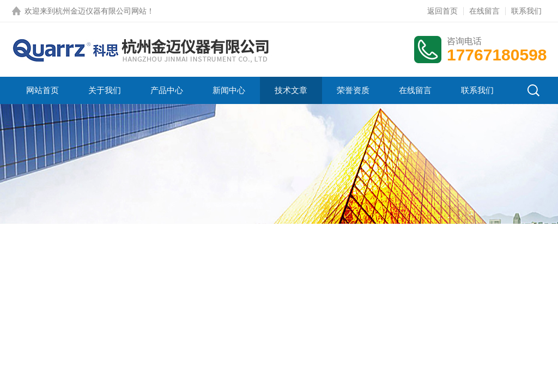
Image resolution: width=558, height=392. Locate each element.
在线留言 (484, 11)
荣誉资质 (353, 90)
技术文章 (291, 90)
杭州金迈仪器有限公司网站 (101, 11)
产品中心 (167, 90)
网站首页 (43, 90)
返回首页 (442, 11)
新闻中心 (229, 90)
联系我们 (526, 11)
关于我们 (105, 90)
